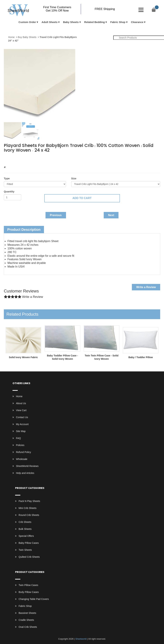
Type (7, 178)
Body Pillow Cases (29, 592)
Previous (56, 215)
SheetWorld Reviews (27, 466)
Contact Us (22, 417)
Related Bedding (95, 22)
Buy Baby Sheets (27, 37)
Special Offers (26, 536)
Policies (20, 445)
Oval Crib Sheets (28, 627)
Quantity (9, 191)
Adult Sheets (50, 22)
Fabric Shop (118, 22)
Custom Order (27, 22)
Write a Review (146, 287)
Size (74, 178)
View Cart (21, 410)
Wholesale (22, 459)
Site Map (21, 431)
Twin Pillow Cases (28, 585)
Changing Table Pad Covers (34, 599)
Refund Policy (23, 452)
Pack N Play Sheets (29, 501)
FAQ (18, 438)
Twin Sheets (25, 550)
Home (11, 37)
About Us (21, 403)
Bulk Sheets (25, 529)
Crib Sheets (25, 522)
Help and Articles (25, 473)
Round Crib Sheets (29, 515)
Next (111, 215)
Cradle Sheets (26, 620)
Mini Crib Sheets (28, 508)
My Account (22, 424)
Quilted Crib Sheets (29, 557)
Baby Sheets (71, 22)
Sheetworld (81, 639)
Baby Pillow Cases (29, 543)
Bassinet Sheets (27, 613)
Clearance (137, 22)
